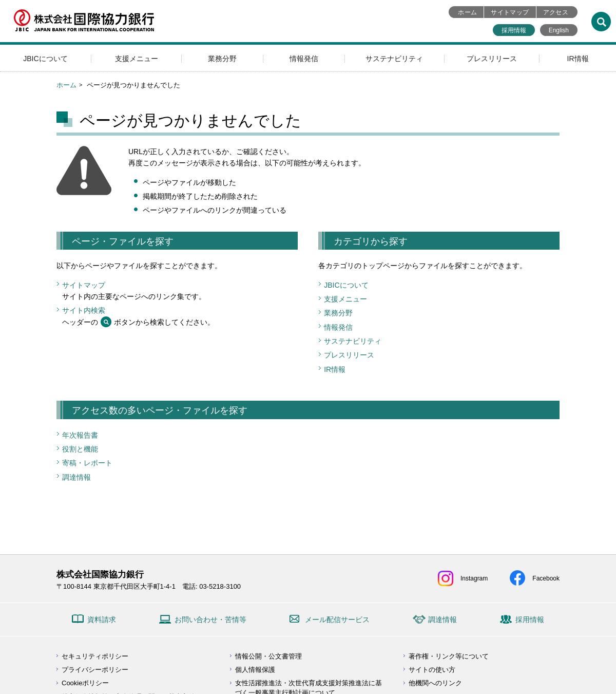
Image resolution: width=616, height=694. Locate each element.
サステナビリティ (394, 59)
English (559, 30)
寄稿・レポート (87, 463)
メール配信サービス (337, 620)
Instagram (474, 578)
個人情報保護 (255, 670)
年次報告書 (80, 435)
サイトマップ (510, 12)
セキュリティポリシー (95, 656)
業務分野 (222, 59)
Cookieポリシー (85, 683)
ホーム (467, 12)
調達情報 (76, 477)
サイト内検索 (84, 310)
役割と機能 (80, 449)
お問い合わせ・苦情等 (210, 620)
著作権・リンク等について (449, 656)
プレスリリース (492, 59)
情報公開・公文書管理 (268, 656)
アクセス (556, 12)
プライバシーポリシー (95, 670)
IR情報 (578, 59)
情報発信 (304, 59)
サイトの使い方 (432, 670)
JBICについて (45, 59)
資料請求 (102, 620)
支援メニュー (137, 59)
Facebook (546, 578)
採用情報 (514, 30)
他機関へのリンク (435, 683)
